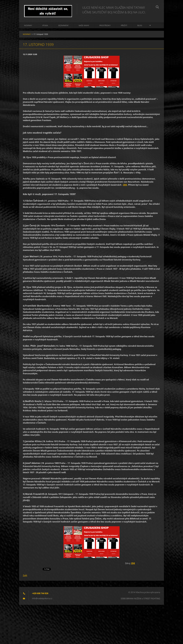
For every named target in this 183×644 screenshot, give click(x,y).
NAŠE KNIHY (84, 25)
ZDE (125, 185)
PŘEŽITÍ (124, 25)
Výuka (45, 25)
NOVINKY (28, 25)
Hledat (157, 7)
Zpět (25, 575)
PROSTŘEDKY (105, 25)
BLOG (140, 25)
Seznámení (63, 25)
